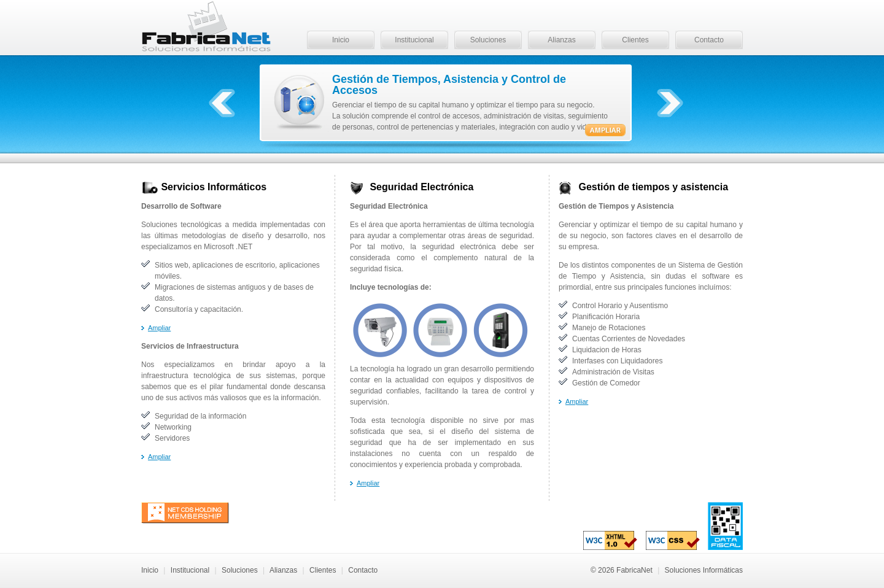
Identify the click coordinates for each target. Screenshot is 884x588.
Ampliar (159, 328)
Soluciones (488, 40)
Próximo (670, 103)
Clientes (635, 40)
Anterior (222, 103)
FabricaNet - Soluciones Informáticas (206, 28)
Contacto (709, 40)
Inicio (341, 40)
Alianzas (561, 40)
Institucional (414, 40)
